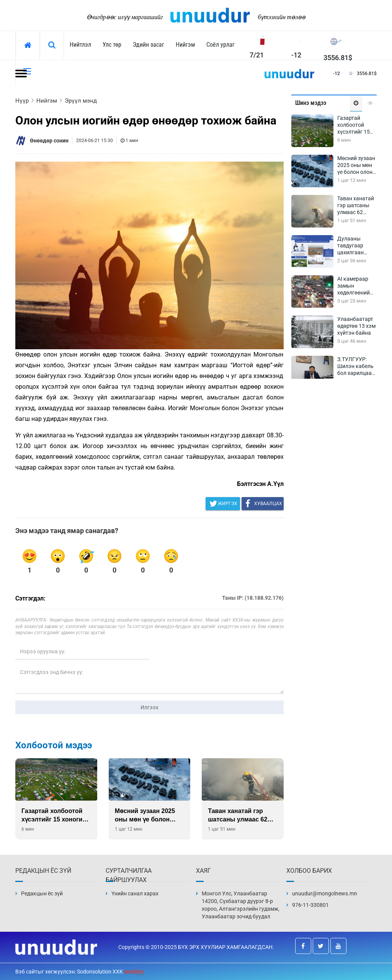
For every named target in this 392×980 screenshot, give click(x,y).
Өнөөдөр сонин (49, 141)
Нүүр (22, 101)
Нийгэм (185, 45)
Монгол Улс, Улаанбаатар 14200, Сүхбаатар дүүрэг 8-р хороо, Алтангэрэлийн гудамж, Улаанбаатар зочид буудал (241, 905)
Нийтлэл (80, 45)
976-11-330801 (310, 905)
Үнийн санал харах (135, 893)
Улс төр (112, 45)
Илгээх (149, 707)
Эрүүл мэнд (81, 101)
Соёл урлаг (220, 45)
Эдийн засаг (149, 45)
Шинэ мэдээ (311, 103)
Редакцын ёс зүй (42, 893)
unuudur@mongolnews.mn (325, 893)
